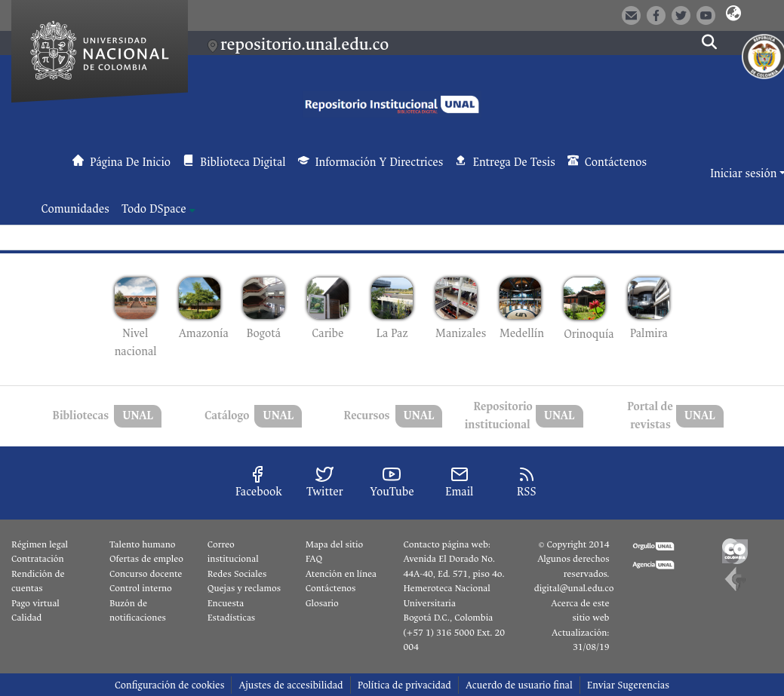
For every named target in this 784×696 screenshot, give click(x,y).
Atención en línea (341, 574)
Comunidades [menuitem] (75, 209)
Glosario (322, 603)
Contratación (38, 559)
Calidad (26, 618)
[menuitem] (158, 210)
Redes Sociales (237, 574)
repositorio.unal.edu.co (304, 44)
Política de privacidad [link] (404, 685)
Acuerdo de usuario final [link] (519, 685)
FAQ (314, 559)
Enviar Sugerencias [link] (628, 685)
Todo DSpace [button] (154, 209)
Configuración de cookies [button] (169, 685)
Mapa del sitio (334, 544)
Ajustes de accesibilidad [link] (291, 685)
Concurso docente (146, 574)
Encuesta (226, 603)
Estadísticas (231, 618)
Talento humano (143, 544)
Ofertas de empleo (146, 559)
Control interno (141, 588)
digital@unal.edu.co (574, 588)
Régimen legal (40, 544)
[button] (733, 14)
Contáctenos (331, 588)
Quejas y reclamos (244, 588)
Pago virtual (35, 603)
